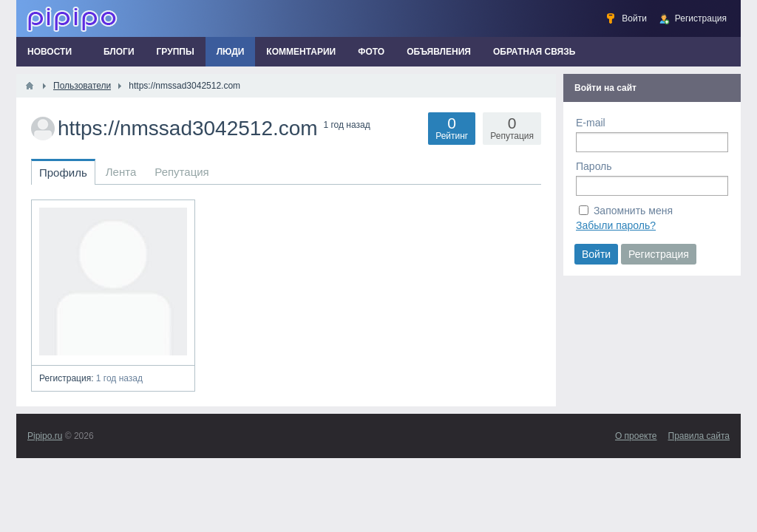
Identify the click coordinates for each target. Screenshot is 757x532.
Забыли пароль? (616, 225)
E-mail (591, 123)
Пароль (594, 166)
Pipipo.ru (45, 436)
